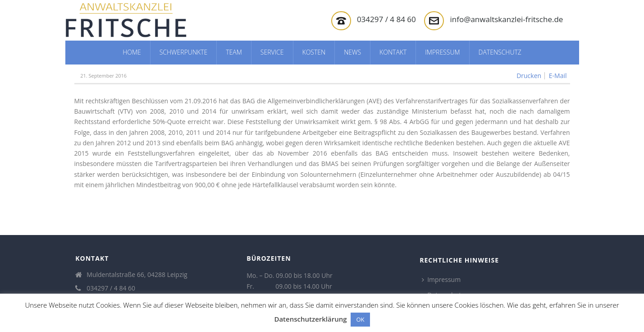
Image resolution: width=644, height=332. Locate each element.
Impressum (442, 52)
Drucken (529, 76)
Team (234, 52)
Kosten (314, 52)
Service (272, 52)
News (352, 52)
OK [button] (360, 319)
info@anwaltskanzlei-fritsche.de (507, 19)
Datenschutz (500, 52)
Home (132, 52)
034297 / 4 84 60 (386, 19)
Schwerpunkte (184, 52)
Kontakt (393, 52)
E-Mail (558, 76)
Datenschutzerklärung (310, 319)
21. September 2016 (103, 76)
